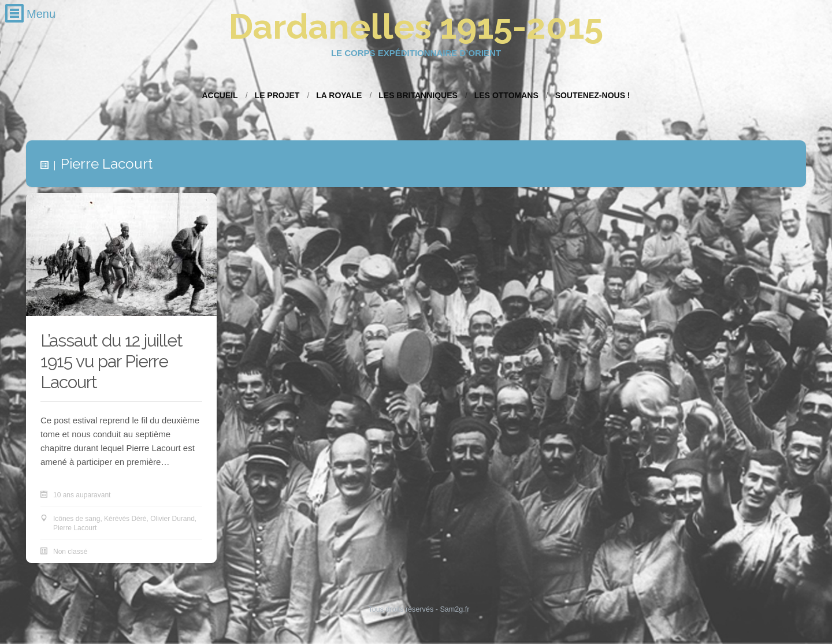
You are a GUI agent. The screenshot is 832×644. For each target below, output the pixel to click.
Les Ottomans (506, 95)
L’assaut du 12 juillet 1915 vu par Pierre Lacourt (112, 362)
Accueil (220, 95)
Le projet (277, 95)
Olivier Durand (172, 519)
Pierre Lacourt (75, 528)
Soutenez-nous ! (593, 95)
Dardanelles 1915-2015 (416, 27)
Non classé (70, 552)
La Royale (339, 95)
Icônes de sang (77, 519)
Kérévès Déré (125, 519)
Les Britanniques (418, 95)
